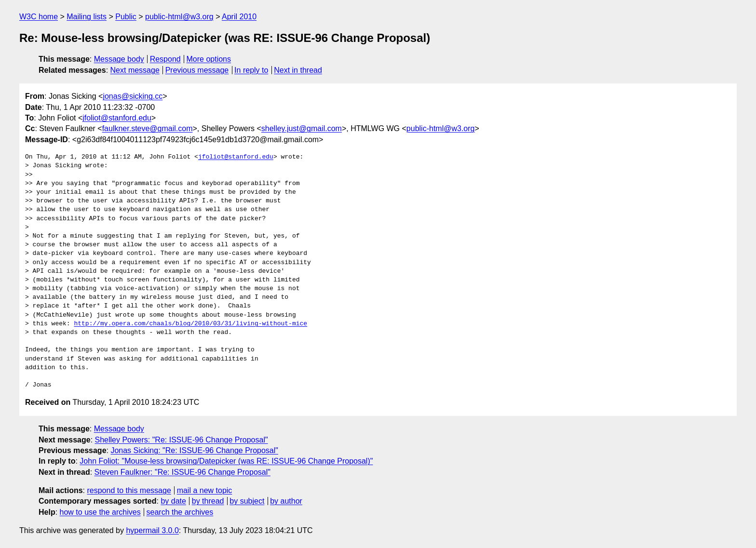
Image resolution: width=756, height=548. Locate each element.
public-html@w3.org (179, 17)
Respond (165, 59)
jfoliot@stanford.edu (117, 118)
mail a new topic (205, 490)
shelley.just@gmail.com (302, 128)
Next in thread (298, 70)
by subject (247, 501)
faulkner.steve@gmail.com (148, 128)
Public (126, 17)
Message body (119, 59)
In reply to (251, 70)
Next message (135, 70)
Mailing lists (87, 17)
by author (286, 501)
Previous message (197, 70)
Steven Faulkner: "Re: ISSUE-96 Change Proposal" (182, 472)
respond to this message (129, 490)
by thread (208, 501)
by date (173, 501)
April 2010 (239, 17)
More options (209, 59)
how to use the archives (100, 512)
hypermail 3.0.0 (152, 530)
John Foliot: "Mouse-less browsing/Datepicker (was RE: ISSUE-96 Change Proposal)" (226, 461)
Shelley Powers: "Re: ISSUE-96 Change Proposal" (182, 440)
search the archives (180, 512)
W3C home (39, 17)
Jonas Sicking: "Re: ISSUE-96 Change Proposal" (194, 450)
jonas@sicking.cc (133, 96)
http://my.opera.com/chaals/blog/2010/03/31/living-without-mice (190, 324)
